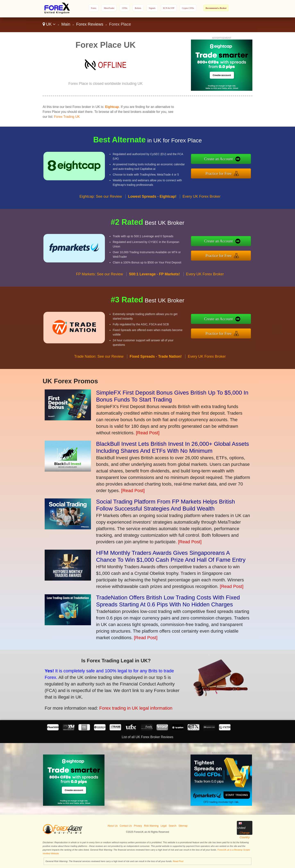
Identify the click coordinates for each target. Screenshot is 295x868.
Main (66, 24)
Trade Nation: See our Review (99, 362)
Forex (94, 8)
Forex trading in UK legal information (128, 705)
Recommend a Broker (216, 8)
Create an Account (225, 160)
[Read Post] (148, 433)
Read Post (178, 861)
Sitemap (183, 826)
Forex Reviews (90, 24)
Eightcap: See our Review (101, 202)
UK (49, 24)
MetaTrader (109, 8)
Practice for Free (225, 173)
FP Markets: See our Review (99, 280)
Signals (152, 8)
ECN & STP (169, 8)
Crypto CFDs (188, 8)
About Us (113, 826)
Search (172, 826)
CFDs (125, 8)
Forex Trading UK (67, 117)
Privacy (138, 826)
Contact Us (126, 826)
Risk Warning (151, 826)
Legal (164, 826)
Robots (138, 8)
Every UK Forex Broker (201, 202)
